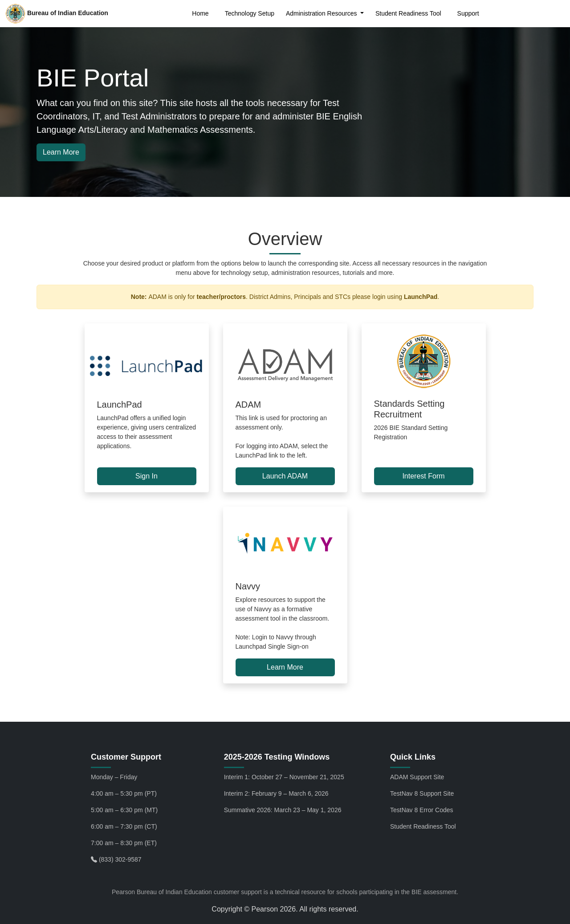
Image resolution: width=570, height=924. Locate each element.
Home (200, 13)
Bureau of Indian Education (57, 14)
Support (468, 13)
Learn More (61, 152)
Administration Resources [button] (322, 13)
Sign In (147, 476)
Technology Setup (250, 13)
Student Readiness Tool (408, 13)
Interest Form (423, 476)
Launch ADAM (285, 476)
